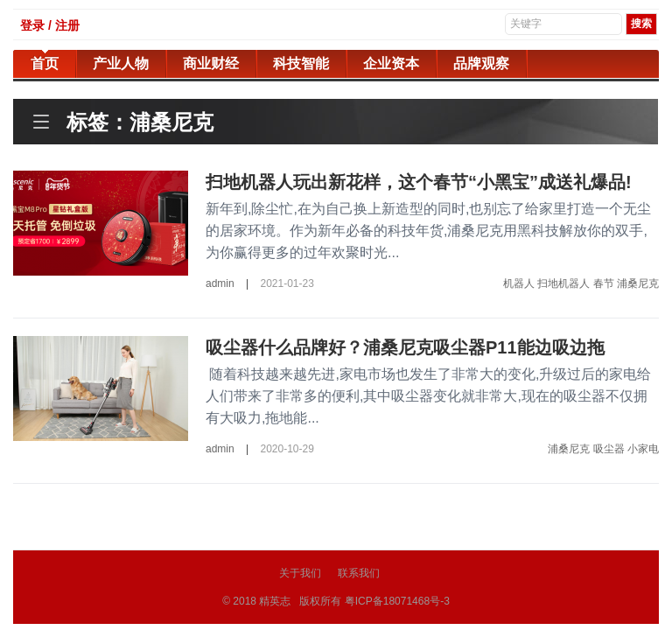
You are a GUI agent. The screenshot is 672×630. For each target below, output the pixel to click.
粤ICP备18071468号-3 (397, 601)
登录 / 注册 (50, 25)
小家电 (643, 449)
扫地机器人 (563, 283)
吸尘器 (609, 449)
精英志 (275, 601)
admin (220, 283)
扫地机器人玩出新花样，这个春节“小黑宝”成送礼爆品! (419, 182)
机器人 (519, 283)
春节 (604, 283)
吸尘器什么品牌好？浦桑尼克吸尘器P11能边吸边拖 (405, 347)
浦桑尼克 (638, 283)
